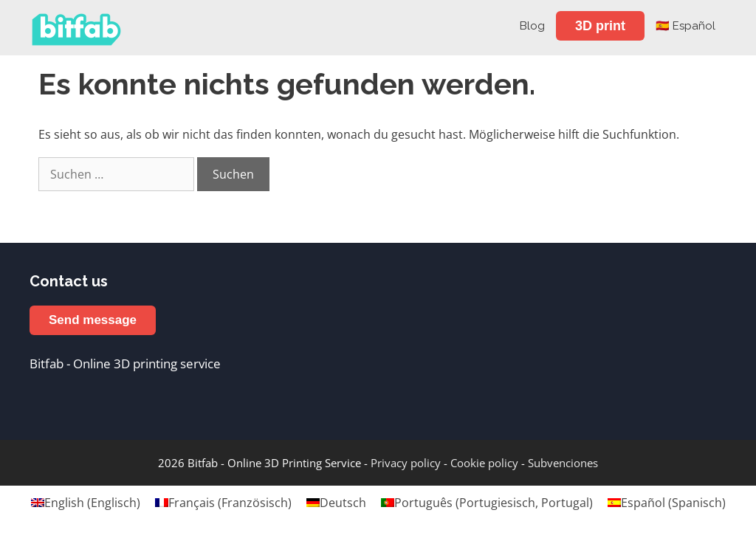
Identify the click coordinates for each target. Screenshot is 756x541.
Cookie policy (484, 463)
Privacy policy (406, 463)
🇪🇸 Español (685, 26)
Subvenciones (563, 463)
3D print (600, 26)
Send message (93, 320)
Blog (532, 26)
